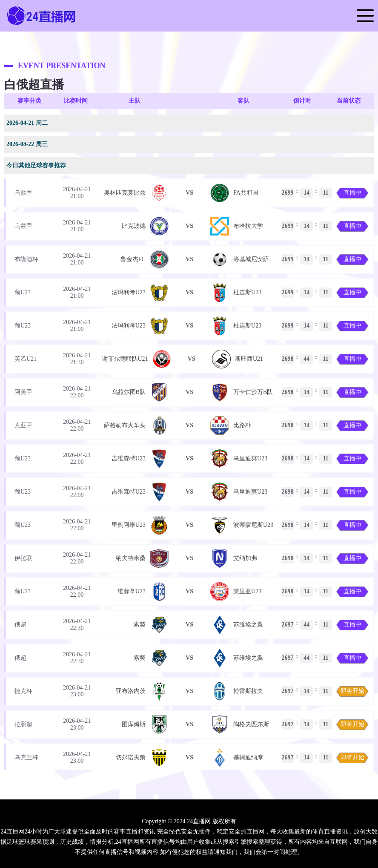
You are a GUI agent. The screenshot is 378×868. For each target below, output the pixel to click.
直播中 (352, 193)
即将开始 (352, 691)
